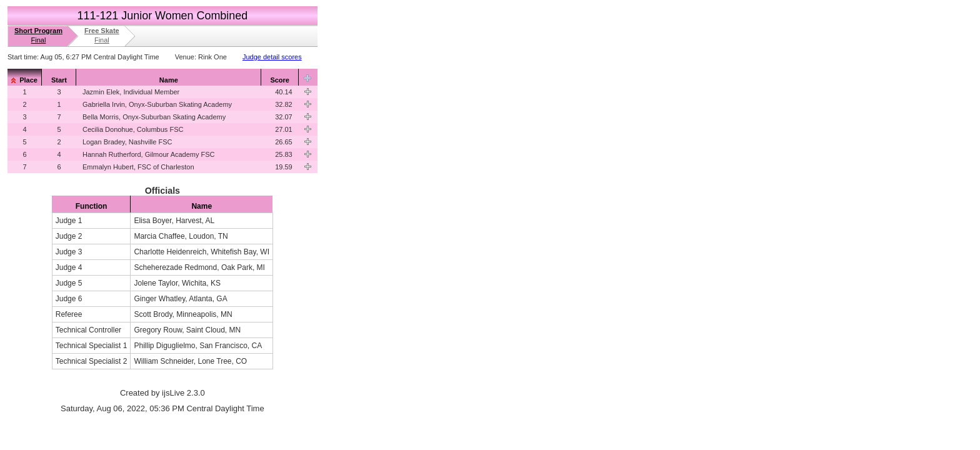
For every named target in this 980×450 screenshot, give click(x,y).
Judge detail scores (272, 57)
